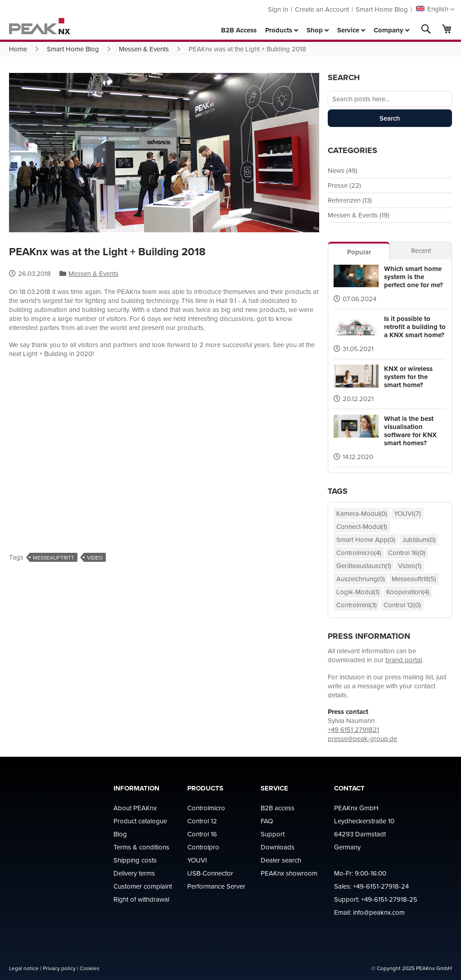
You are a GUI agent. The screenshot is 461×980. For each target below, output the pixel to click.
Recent (421, 251)
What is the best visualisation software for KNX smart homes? (410, 431)
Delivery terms (134, 873)
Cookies (90, 968)
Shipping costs (135, 860)
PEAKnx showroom (289, 873)
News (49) (343, 170)
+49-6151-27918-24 (381, 886)
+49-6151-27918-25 (389, 899)
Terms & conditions (141, 847)
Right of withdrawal (141, 899)
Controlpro (203, 847)
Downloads (278, 847)
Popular (359, 252)
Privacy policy (59, 968)
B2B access (278, 808)
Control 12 (202, 821)
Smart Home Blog (382, 9)
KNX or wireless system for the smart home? (408, 377)
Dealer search (281, 860)
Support (273, 834)
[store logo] (40, 26)
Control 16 (202, 834)
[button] (435, 9)
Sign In (278, 9)
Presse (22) (344, 185)
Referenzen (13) (350, 200)
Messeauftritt (54, 558)
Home (18, 49)
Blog (120, 834)
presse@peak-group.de (362, 738)
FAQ (267, 821)
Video (95, 558)
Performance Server (216, 886)
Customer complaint (143, 886)
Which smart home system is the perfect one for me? (414, 277)
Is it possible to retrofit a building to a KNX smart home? (415, 327)
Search (390, 118)
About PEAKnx (135, 808)
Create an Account (322, 9)
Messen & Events (144, 49)
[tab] (359, 251)
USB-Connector (210, 873)
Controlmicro (206, 808)
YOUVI (197, 860)
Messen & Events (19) (359, 215)
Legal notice (24, 968)
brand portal (404, 660)
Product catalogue (140, 821)
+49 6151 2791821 (353, 729)
